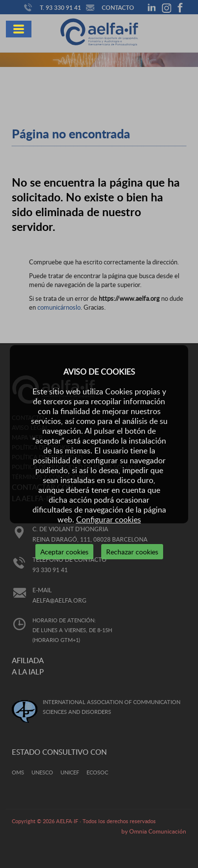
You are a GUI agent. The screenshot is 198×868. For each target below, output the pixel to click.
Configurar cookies (109, 519)
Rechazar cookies (132, 552)
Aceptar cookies (64, 552)
